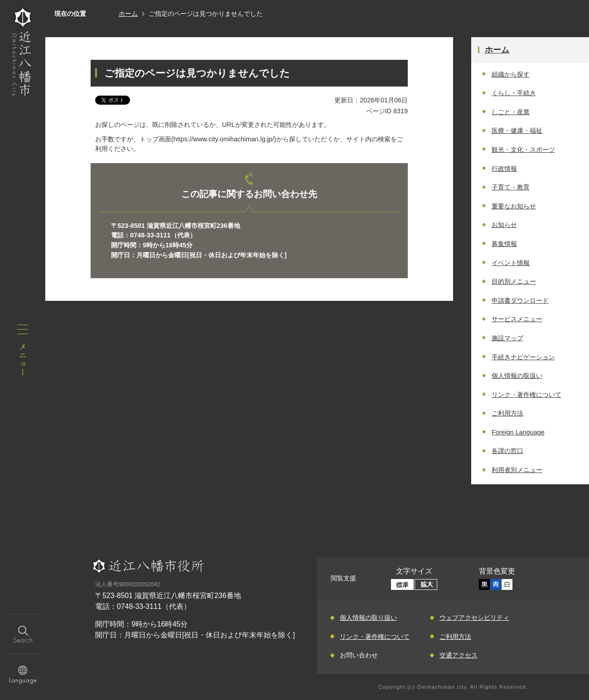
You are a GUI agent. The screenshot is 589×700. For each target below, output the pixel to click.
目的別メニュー (514, 281)
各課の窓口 (507, 451)
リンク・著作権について (526, 395)
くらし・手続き (514, 93)
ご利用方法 (507, 413)
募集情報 (504, 244)
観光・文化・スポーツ (523, 150)
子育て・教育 (511, 187)
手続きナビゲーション (523, 357)
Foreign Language (518, 432)
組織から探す (511, 74)
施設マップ (507, 338)
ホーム (128, 14)
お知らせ (504, 225)
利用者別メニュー (517, 470)
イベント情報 (511, 263)
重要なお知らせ (514, 206)
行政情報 (504, 169)
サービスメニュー (517, 319)
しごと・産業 (511, 112)
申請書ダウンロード (520, 300)
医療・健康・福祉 (517, 130)
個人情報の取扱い (517, 376)
